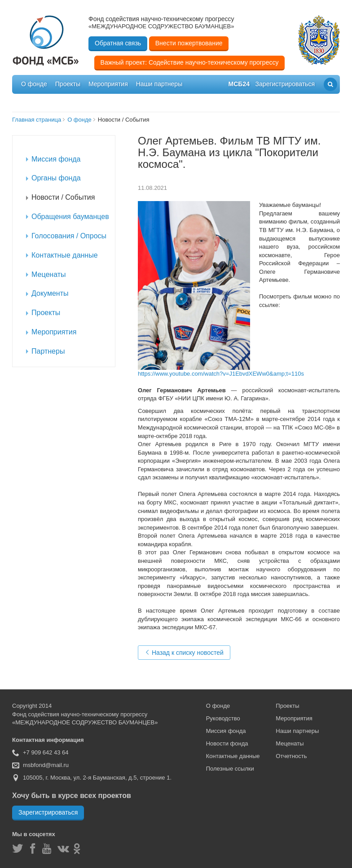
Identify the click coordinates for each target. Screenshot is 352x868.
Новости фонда (227, 743)
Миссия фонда (226, 731)
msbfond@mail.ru (46, 765)
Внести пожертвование (189, 43)
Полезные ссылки (230, 769)
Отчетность (291, 756)
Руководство (223, 718)
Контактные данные (233, 756)
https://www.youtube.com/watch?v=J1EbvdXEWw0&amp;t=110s (221, 374)
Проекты (68, 84)
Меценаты (290, 743)
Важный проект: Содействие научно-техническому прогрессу (190, 62)
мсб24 (239, 84)
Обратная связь (118, 43)
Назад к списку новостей (184, 653)
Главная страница (37, 120)
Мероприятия (108, 84)
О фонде (34, 84)
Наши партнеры (159, 84)
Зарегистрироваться (48, 812)
